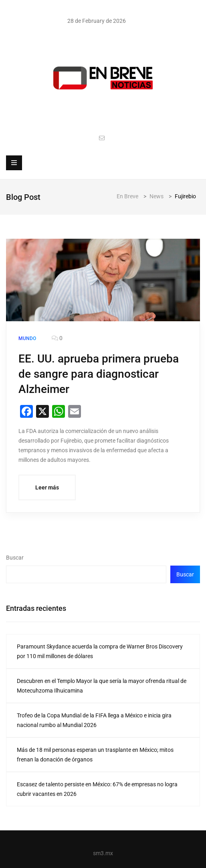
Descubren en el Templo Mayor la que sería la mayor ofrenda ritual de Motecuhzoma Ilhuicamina (102, 686)
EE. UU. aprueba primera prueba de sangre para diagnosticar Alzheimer (99, 374)
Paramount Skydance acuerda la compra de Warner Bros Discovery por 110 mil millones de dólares (100, 651)
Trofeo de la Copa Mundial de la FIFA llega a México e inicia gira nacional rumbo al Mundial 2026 (94, 720)
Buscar (15, 558)
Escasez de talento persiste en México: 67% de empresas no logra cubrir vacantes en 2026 (97, 789)
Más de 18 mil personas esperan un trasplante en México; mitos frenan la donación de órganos (95, 755)
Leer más (47, 487)
